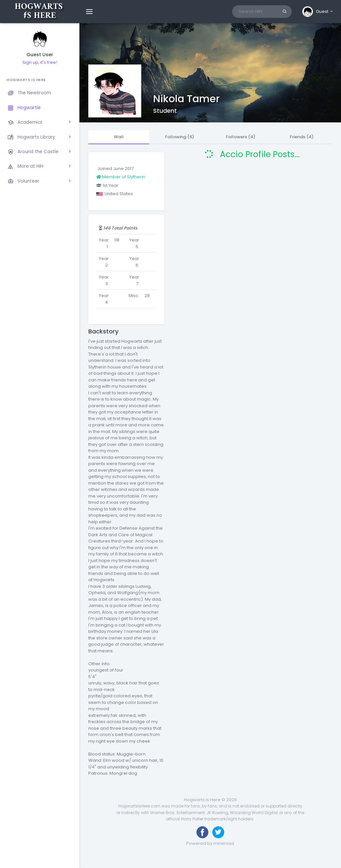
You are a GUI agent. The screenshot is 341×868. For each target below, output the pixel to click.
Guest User (40, 55)
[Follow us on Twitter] (218, 832)
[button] (318, 12)
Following (180, 137)
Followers (241, 137)
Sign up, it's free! (40, 62)
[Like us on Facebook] (202, 832)
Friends (302, 137)
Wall (119, 137)
